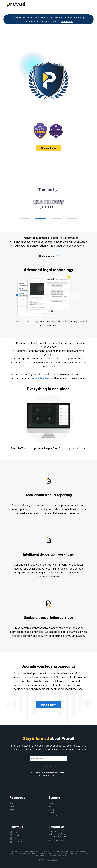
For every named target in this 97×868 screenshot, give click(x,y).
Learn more (67, 21)
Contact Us (53, 803)
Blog (11, 803)
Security (52, 813)
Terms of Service (55, 816)
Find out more (47, 256)
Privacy (51, 809)
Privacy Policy (52, 775)
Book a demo (48, 148)
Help (50, 806)
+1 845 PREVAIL (60, 841)
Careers (13, 806)
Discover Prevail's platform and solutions (49, 159)
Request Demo (15, 809)
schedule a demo (41, 378)
